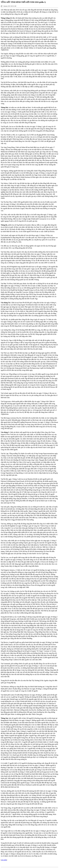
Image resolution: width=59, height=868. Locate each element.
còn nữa (4, 860)
